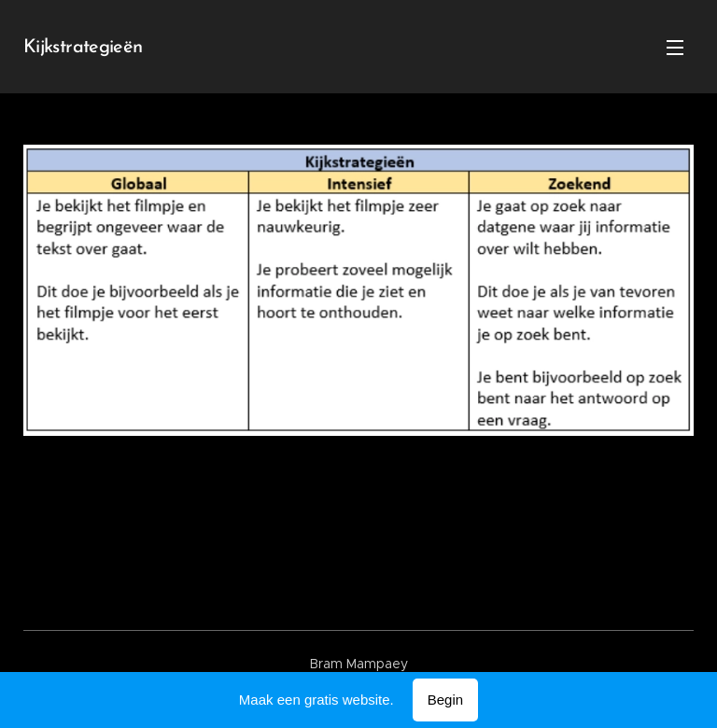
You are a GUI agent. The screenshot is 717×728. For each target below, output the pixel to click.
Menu (675, 48)
